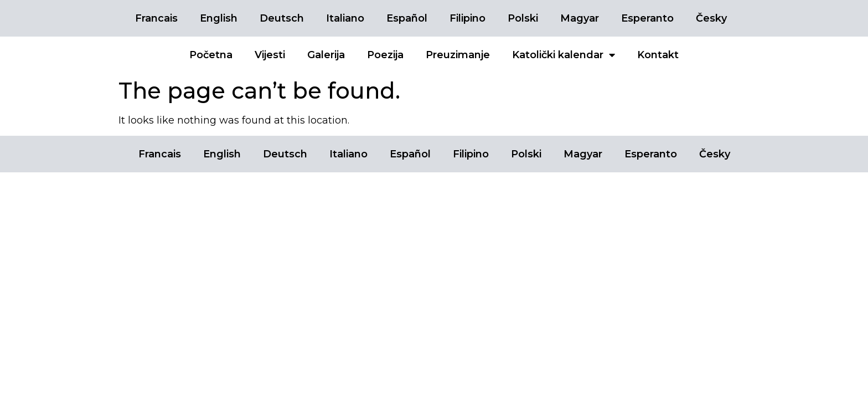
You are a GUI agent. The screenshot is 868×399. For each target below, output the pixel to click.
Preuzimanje (458, 55)
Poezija (385, 55)
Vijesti (270, 55)
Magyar (580, 18)
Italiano (345, 18)
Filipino (467, 18)
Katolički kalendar (564, 55)
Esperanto (647, 18)
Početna (211, 55)
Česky (711, 18)
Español (407, 18)
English (219, 18)
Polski (523, 18)
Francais (156, 18)
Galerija (326, 55)
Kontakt (658, 55)
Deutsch (282, 18)
